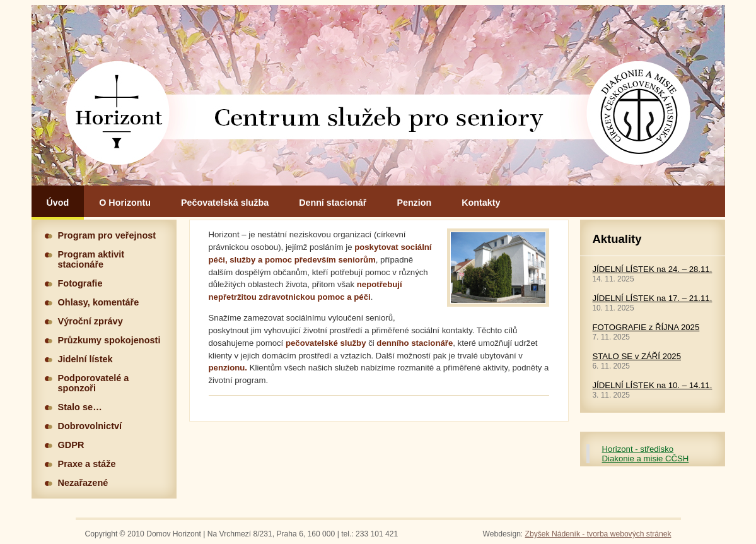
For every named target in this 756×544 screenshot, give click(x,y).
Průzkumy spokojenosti (109, 340)
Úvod (58, 203)
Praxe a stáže (87, 464)
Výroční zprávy (90, 321)
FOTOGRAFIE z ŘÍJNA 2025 (646, 327)
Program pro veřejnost (107, 235)
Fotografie (80, 283)
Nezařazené (83, 483)
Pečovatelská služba (225, 203)
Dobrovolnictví (90, 426)
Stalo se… (80, 407)
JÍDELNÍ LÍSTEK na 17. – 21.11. (653, 298)
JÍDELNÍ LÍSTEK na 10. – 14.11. (653, 385)
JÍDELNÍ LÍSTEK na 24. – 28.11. (653, 269)
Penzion (414, 203)
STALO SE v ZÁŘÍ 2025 (637, 356)
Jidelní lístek (85, 359)
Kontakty (481, 203)
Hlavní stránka (378, 95)
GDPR (71, 445)
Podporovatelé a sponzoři (94, 383)
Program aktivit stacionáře (91, 259)
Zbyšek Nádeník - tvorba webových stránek (598, 534)
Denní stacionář (333, 203)
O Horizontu (125, 203)
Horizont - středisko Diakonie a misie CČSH (646, 454)
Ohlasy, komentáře (99, 302)
